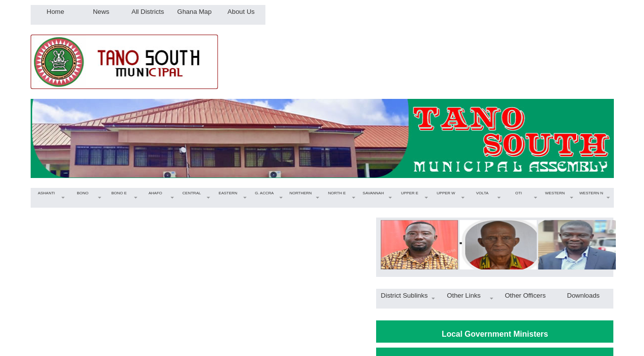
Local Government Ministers (495, 334)
